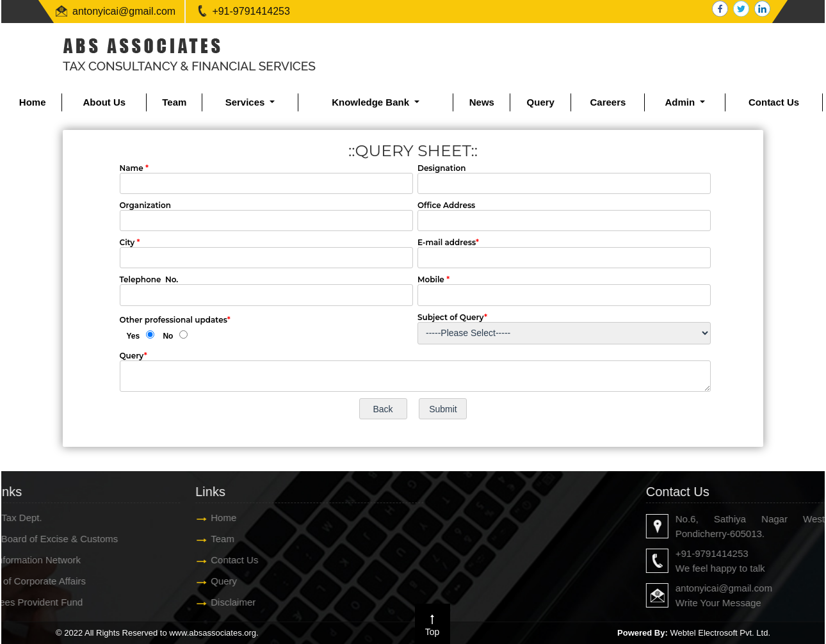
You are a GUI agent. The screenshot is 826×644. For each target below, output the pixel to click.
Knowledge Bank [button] (372, 102)
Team (174, 102)
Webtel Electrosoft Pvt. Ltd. (720, 633)
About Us (104, 102)
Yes (134, 336)
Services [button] (247, 102)
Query (541, 102)
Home (33, 102)
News (482, 102)
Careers (608, 102)
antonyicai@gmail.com (124, 11)
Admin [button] (681, 102)
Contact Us (774, 102)
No (168, 336)
